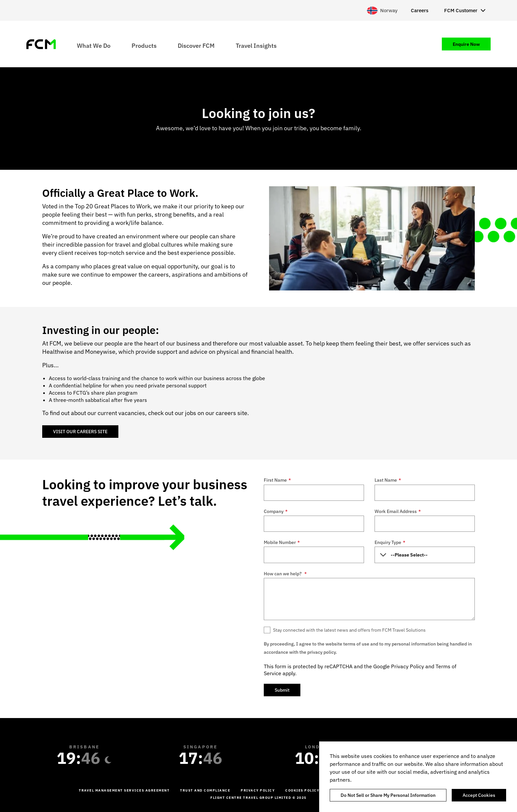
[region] (418, 777)
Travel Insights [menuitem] (256, 45)
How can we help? (285, 574)
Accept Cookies (479, 795)
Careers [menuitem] (420, 10)
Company (276, 511)
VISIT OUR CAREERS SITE (80, 432)
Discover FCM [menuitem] (196, 45)
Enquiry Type (390, 542)
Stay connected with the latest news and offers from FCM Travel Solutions (349, 630)
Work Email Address (398, 511)
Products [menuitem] (144, 45)
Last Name (388, 480)
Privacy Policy (408, 666)
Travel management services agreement (124, 790)
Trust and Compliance (205, 790)
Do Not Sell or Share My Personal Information (388, 795)
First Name (277, 480)
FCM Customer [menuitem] (461, 10)
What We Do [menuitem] (94, 45)
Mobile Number (282, 542)
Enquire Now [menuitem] (466, 44)
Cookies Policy (302, 790)
